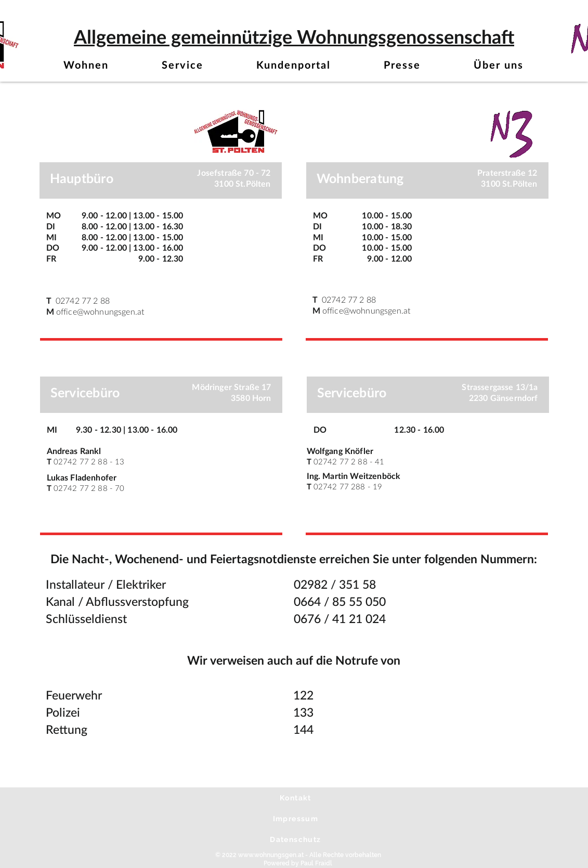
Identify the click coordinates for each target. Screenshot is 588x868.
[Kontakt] (297, 798)
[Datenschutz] (297, 839)
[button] (87, 66)
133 (303, 713)
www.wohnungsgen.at (271, 855)
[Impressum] (297, 819)
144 (303, 730)
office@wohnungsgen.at (100, 312)
